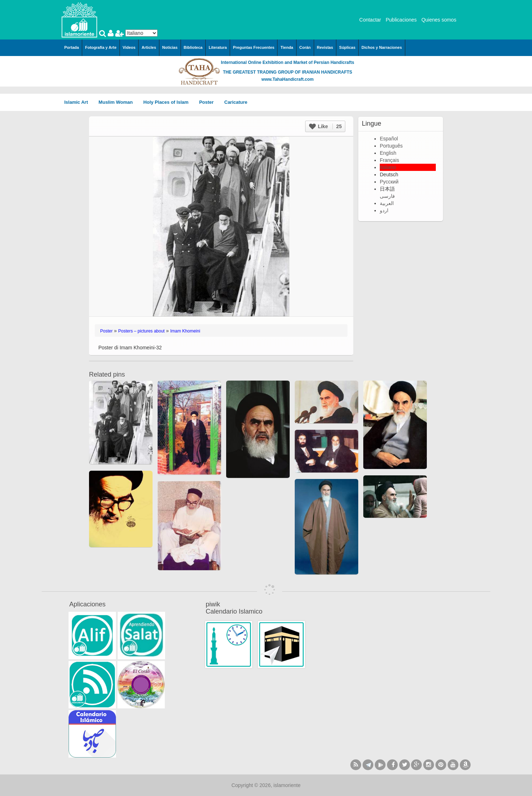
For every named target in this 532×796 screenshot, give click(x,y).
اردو (384, 210)
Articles (149, 47)
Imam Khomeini (185, 331)
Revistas (325, 47)
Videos (129, 47)
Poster (209, 102)
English (388, 153)
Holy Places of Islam (168, 102)
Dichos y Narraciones (382, 47)
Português (391, 146)
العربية (387, 203)
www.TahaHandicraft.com (287, 79)
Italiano (388, 167)
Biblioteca (193, 47)
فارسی (387, 196)
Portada (72, 47)
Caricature (236, 102)
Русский (389, 182)
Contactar (370, 20)
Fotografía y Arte (101, 47)
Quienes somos (439, 20)
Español (389, 139)
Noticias (170, 47)
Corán (305, 47)
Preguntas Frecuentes (254, 47)
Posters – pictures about (141, 331)
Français (389, 160)
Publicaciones (401, 20)
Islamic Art (79, 102)
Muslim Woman (118, 102)
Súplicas (347, 47)
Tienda (287, 47)
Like (325, 126)
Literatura (218, 47)
